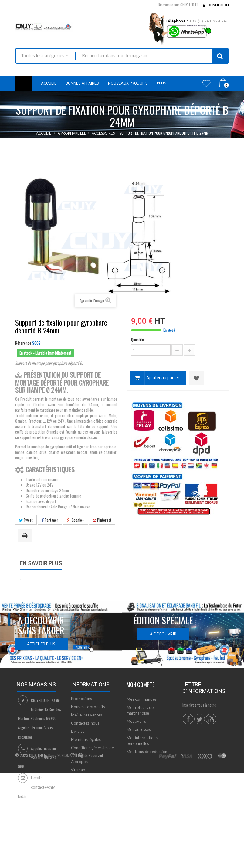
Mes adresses (139, 729)
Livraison (79, 731)
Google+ (76, 520)
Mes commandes (142, 699)
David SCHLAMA (60, 832)
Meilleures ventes (86, 715)
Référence (23, 343)
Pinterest (102, 520)
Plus (162, 83)
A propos (79, 762)
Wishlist (207, 83)
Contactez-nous (85, 723)
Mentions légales (86, 739)
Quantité (137, 340)
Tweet (26, 520)
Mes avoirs (136, 721)
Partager (50, 520)
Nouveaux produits (88, 707)
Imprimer (26, 536)
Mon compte (141, 685)
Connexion (218, 5)
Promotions (81, 699)
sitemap (78, 770)
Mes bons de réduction (147, 752)
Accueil (44, 133)
